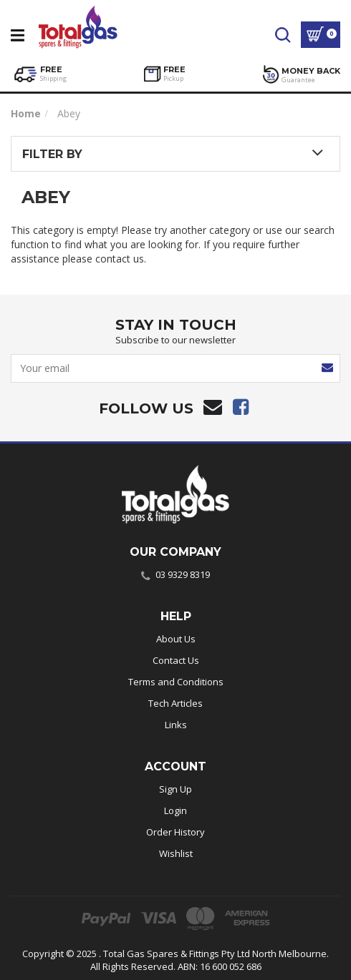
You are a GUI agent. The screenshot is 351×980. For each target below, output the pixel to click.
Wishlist (176, 853)
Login (175, 810)
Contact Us (176, 660)
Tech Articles (175, 703)
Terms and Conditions (176, 682)
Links (176, 725)
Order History (175, 832)
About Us (176, 639)
